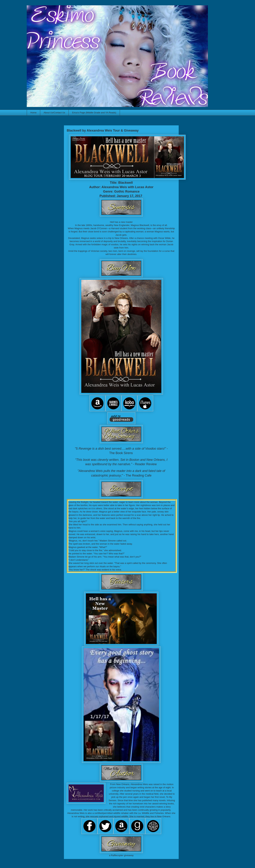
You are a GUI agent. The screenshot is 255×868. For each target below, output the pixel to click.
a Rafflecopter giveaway (121, 855)
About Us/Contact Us (54, 113)
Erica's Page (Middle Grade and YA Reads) (94, 113)
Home (34, 113)
